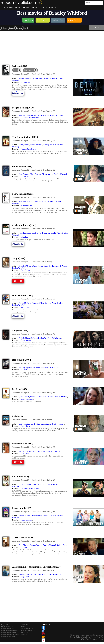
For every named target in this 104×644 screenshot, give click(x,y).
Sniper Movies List (7, 627)
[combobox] (90, 3)
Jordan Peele (25, 83)
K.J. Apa (34, 338)
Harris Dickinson (36, 145)
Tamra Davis (26, 307)
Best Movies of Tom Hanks (10, 635)
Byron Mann (31, 367)
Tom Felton (45, 115)
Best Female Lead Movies (9, 631)
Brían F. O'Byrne (25, 266)
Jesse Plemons (24, 174)
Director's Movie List (30, 7)
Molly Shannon (36, 174)
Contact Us (43, 7)
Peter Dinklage (24, 545)
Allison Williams (25, 78)
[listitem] (28, 20)
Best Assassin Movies (8, 637)
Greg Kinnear (46, 424)
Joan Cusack (47, 451)
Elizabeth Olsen (25, 202)
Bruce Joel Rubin (27, 399)
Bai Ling (22, 367)
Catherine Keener (51, 78)
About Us (52, 7)
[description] (20, 74)
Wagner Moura (37, 266)
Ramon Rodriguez (57, 115)
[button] (30, 70)
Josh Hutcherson (25, 233)
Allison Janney (47, 574)
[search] (94, 3)
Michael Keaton (36, 397)
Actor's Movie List (14, 7)
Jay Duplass (36, 424)
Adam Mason (26, 340)
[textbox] (90, 3)
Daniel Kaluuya (38, 78)
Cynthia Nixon (56, 233)
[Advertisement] (52, 46)
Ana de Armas (61, 266)
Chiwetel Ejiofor (25, 484)
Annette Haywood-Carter (30, 488)
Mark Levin (25, 237)
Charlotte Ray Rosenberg (41, 233)
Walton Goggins (36, 545)
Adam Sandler (57, 303)
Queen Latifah (24, 397)
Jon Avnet (24, 370)
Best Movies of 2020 (8, 629)
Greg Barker (25, 270)
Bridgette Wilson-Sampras (41, 303)
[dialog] (17, 70)
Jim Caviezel (50, 484)
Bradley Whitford (34, 115)
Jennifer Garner (24, 574)
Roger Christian (27, 520)
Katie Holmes (36, 574)
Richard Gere (55, 367)
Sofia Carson (57, 338)
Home (3, 7)
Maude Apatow (48, 174)
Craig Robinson (25, 338)
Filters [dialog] (96, 28)
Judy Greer (25, 577)
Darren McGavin (25, 303)
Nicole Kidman (48, 397)
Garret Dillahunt (50, 266)
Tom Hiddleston (37, 202)
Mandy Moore (24, 145)
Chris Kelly (25, 176)
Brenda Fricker (24, 516)
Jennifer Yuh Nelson (28, 149)
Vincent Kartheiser (49, 516)
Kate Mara (23, 115)
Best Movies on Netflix (9, 633)
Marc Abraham (26, 206)
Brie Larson (37, 451)
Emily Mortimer (25, 424)
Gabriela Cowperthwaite (30, 117)
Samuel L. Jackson (26, 451)
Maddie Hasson (49, 202)
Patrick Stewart (36, 516)
